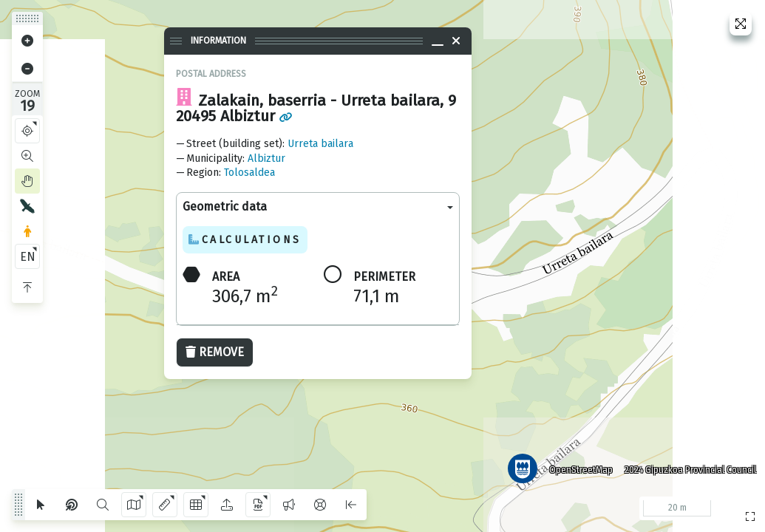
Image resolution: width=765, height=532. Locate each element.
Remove (215, 352)
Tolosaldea (249, 173)
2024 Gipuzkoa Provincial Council (690, 469)
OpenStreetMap (581, 469)
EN (28, 257)
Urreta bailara (320, 144)
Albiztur (266, 158)
